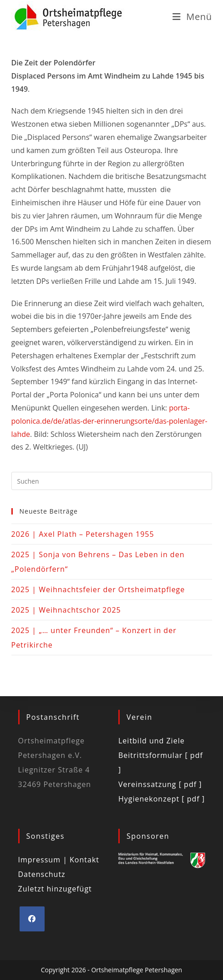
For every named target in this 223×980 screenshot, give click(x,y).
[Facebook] (32, 919)
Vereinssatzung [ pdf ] (160, 784)
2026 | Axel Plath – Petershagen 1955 (83, 534)
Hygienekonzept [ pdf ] (162, 799)
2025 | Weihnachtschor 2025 (66, 610)
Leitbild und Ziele (152, 741)
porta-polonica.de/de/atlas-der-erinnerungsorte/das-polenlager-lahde (109, 421)
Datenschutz (42, 874)
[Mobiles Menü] (192, 17)
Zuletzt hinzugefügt (55, 889)
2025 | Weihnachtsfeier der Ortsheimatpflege (98, 589)
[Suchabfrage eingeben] (112, 481)
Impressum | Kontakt (59, 860)
